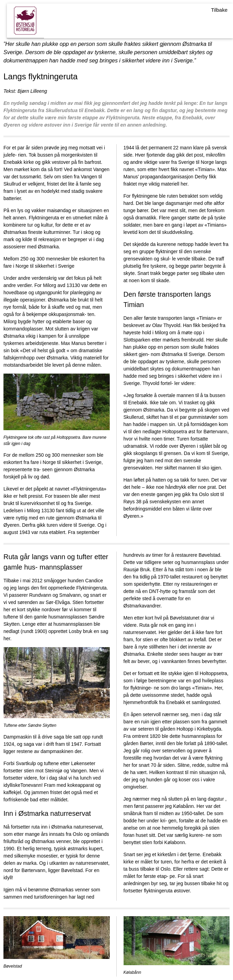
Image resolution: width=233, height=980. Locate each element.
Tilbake (219, 10)
